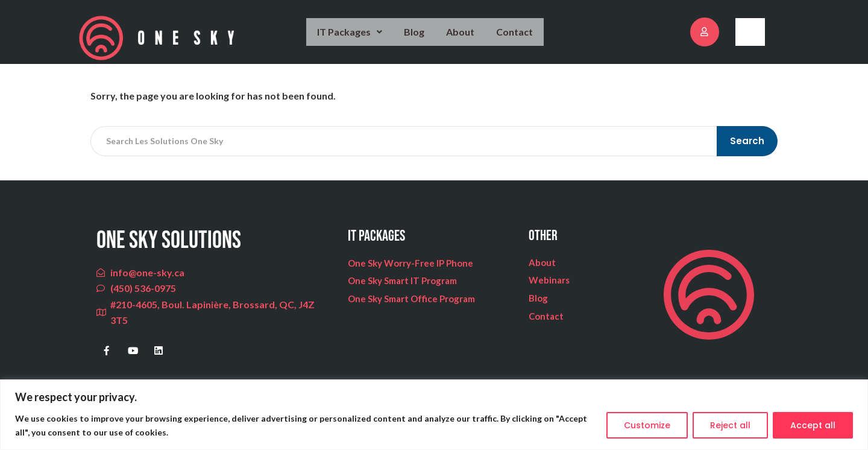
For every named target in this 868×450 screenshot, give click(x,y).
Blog (416, 37)
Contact (515, 37)
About (462, 37)
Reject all (730, 425)
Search (748, 152)
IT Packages (351, 37)
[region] (434, 415)
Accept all (813, 425)
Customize (647, 425)
